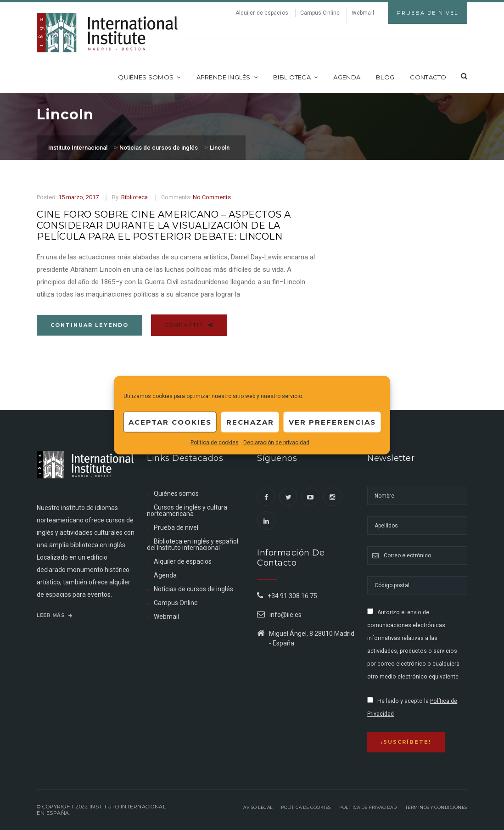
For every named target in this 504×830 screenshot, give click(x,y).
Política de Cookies (306, 807)
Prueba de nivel (176, 527)
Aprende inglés (227, 77)
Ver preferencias (332, 422)
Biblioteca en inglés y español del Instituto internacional (193, 544)
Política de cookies (215, 443)
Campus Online (320, 13)
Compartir (189, 325)
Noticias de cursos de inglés (193, 589)
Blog (385, 77)
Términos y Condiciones (436, 807)
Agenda (347, 77)
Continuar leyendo (90, 325)
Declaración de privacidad (276, 443)
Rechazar (250, 422)
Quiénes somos (149, 77)
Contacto (428, 77)
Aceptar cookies (170, 422)
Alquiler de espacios (262, 13)
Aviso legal (258, 807)
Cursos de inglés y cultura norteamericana (187, 510)
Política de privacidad (368, 807)
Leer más (55, 615)
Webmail (363, 13)
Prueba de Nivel (428, 13)
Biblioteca (295, 77)
